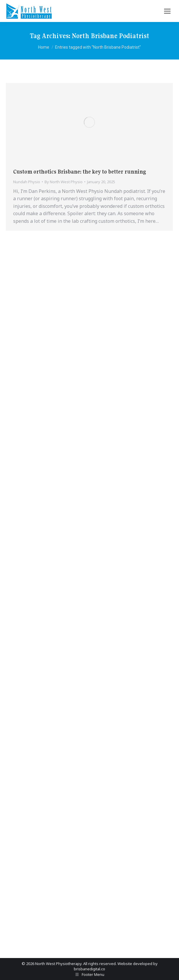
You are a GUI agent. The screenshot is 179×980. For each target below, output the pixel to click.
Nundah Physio (27, 182)
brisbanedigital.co (90, 969)
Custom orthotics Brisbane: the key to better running (80, 172)
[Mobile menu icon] (167, 11)
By (64, 182)
